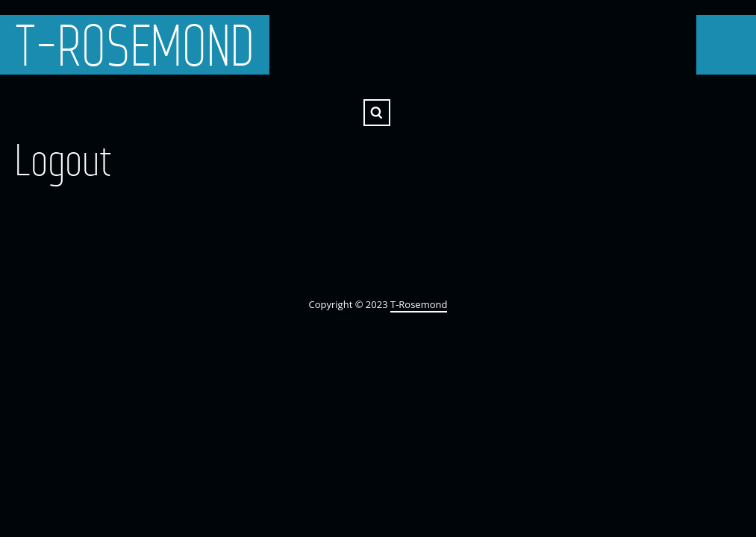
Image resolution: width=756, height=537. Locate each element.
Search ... (377, 113)
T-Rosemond (135, 45)
